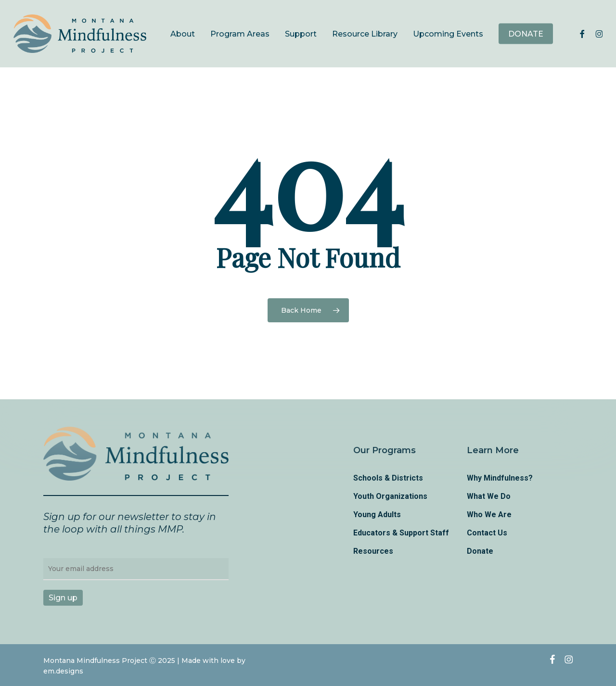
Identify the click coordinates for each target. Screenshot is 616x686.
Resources (373, 551)
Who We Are (489, 514)
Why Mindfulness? (500, 478)
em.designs (63, 671)
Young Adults (377, 514)
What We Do (489, 496)
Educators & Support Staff (401, 533)
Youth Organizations (390, 496)
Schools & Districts (388, 478)
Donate (480, 551)
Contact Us (487, 533)
